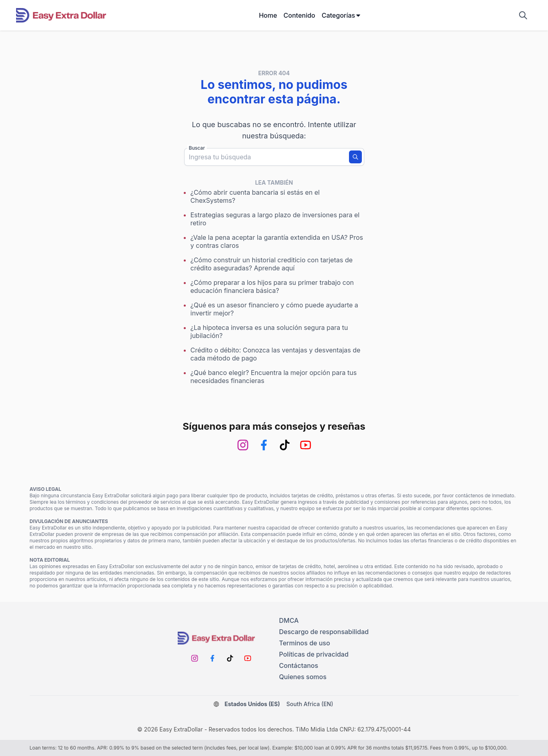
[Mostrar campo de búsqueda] (523, 15)
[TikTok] (285, 445)
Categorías (342, 15)
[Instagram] (243, 445)
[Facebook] (264, 445)
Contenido (299, 15)
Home (268, 15)
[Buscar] (355, 157)
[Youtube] (306, 445)
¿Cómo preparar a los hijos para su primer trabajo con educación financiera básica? (272, 286)
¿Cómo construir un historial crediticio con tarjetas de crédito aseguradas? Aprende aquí (272, 264)
